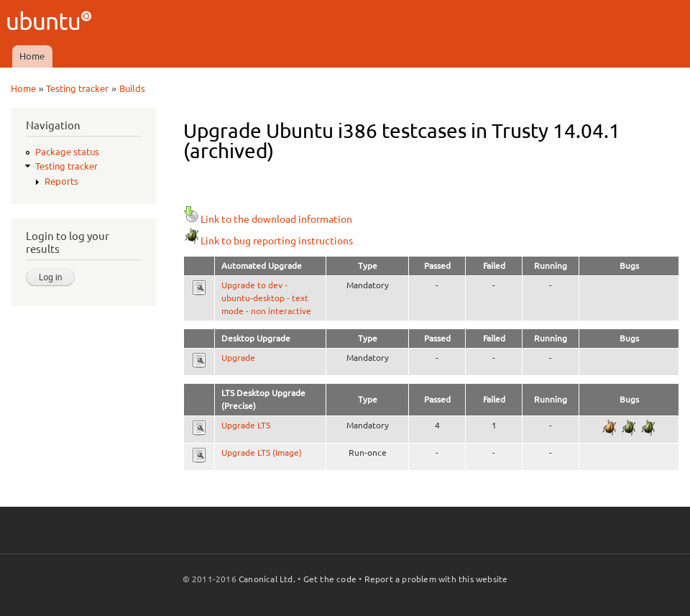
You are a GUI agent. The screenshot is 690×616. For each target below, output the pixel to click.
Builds (132, 88)
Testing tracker (77, 88)
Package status (67, 152)
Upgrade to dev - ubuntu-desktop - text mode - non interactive (266, 298)
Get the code (330, 579)
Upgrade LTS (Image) (262, 452)
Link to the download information (268, 219)
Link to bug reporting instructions (268, 241)
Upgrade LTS (246, 425)
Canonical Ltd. (267, 579)
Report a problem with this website (436, 579)
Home (32, 56)
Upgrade (238, 358)
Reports (61, 181)
